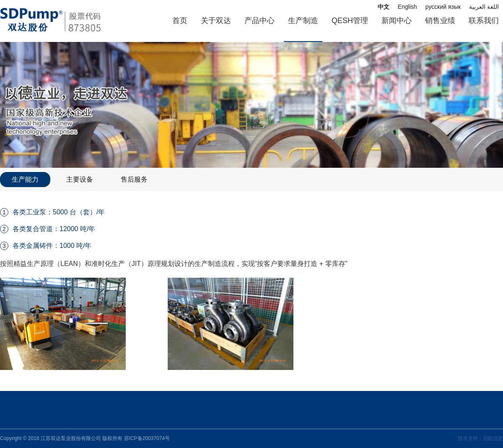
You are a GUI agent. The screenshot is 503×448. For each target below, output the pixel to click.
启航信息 (493, 438)
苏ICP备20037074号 (147, 438)
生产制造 (303, 21)
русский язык (443, 7)
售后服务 (134, 179)
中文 (384, 7)
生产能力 (25, 179)
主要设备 (80, 179)
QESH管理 (350, 21)
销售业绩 (440, 21)
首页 (180, 21)
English (407, 7)
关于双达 (216, 21)
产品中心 (259, 21)
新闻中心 (397, 21)
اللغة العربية (484, 7)
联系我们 (484, 21)
